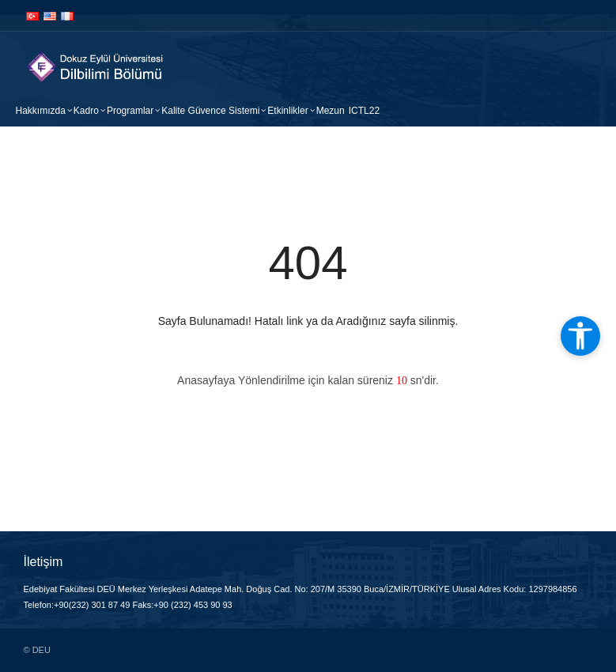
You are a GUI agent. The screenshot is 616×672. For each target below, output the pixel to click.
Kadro (86, 111)
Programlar (130, 111)
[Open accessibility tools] (580, 336)
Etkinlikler (287, 111)
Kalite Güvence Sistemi (210, 111)
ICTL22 (364, 111)
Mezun (331, 111)
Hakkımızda (41, 111)
